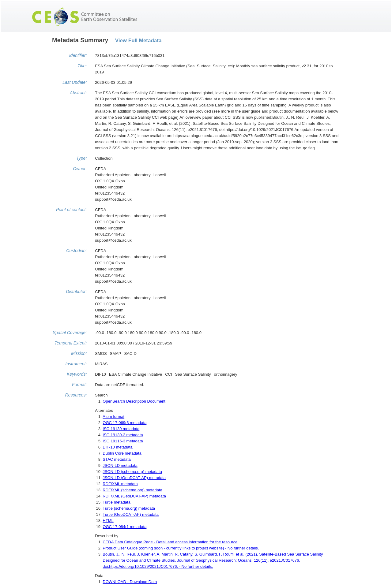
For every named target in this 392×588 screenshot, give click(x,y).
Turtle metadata (117, 502)
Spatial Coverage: (70, 333)
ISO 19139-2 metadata (123, 435)
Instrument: (76, 364)
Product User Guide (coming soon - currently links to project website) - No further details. (181, 548)
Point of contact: (71, 210)
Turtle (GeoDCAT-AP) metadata (131, 514)
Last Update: (75, 82)
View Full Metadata (138, 41)
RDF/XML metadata (120, 484)
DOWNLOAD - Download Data (130, 582)
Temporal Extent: (71, 343)
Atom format (113, 417)
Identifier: (78, 55)
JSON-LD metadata (120, 465)
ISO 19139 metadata (121, 429)
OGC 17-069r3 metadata (124, 423)
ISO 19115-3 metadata (123, 441)
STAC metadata (117, 459)
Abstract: (78, 93)
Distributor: (77, 292)
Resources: (76, 395)
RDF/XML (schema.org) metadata (132, 490)
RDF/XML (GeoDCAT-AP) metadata (134, 496)
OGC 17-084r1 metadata (124, 527)
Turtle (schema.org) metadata (129, 508)
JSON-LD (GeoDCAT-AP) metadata (134, 478)
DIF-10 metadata (118, 447)
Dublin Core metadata (122, 453)
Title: (82, 66)
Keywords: (77, 374)
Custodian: (76, 251)
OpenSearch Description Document (134, 401)
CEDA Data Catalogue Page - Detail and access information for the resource (170, 542)
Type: (81, 158)
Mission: (79, 353)
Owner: (80, 169)
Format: (79, 385)
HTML (108, 521)
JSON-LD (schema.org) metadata (132, 472)
